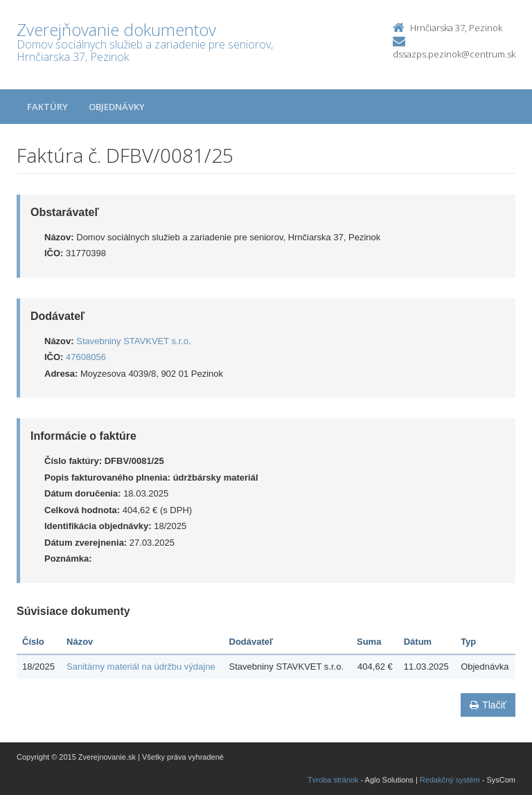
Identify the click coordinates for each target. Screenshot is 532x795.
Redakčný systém (450, 780)
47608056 (86, 357)
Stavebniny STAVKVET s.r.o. (133, 341)
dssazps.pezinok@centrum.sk (454, 54)
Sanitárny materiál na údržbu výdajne (141, 667)
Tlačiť (488, 705)
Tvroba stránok (333, 780)
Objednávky (117, 107)
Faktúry (47, 107)
